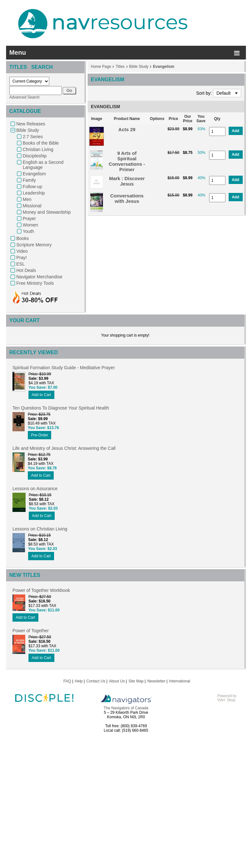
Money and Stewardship (47, 212)
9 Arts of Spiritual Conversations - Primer (127, 161)
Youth (28, 231)
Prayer (29, 219)
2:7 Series (33, 137)
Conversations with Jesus (127, 198)
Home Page (101, 67)
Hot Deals (26, 270)
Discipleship (35, 156)
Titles (120, 67)
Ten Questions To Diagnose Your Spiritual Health (61, 408)
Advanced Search (24, 97)
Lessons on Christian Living (40, 529)
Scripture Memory (34, 245)
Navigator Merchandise (39, 277)
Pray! (22, 258)
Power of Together (31, 631)
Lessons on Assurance (35, 489)
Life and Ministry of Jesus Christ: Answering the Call (64, 448)
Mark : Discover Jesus (127, 181)
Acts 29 (127, 129)
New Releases (31, 124)
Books (23, 238)
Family (29, 180)
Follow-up (32, 187)
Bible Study (28, 130)
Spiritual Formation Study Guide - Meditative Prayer (64, 368)
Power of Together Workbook (41, 590)
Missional (32, 206)
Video (22, 251)
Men (27, 199)
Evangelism (34, 174)
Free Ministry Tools (35, 283)
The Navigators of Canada (126, 708)
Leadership (34, 193)
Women (30, 225)
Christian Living (38, 149)
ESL (20, 264)
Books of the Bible (41, 143)
